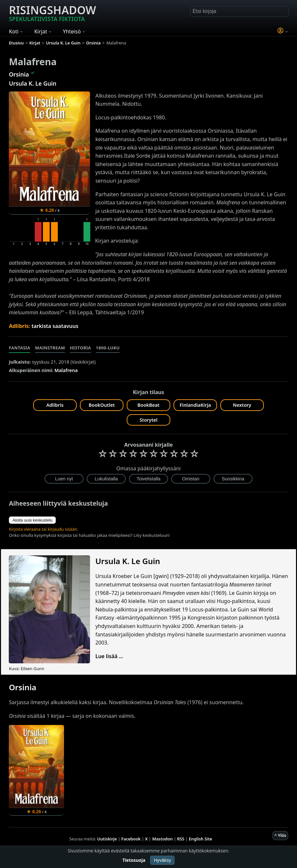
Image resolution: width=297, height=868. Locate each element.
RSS (181, 839)
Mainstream (50, 348)
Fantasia (19, 348)
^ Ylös (280, 835)
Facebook (131, 839)
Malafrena (66, 370)
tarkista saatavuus (55, 326)
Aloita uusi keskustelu (32, 520)
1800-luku (108, 348)
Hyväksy (162, 860)
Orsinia (19, 74)
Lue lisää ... (109, 656)
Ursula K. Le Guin (32, 83)
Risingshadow (52, 13)
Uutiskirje (107, 839)
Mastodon (163, 839)
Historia (80, 348)
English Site (200, 839)
